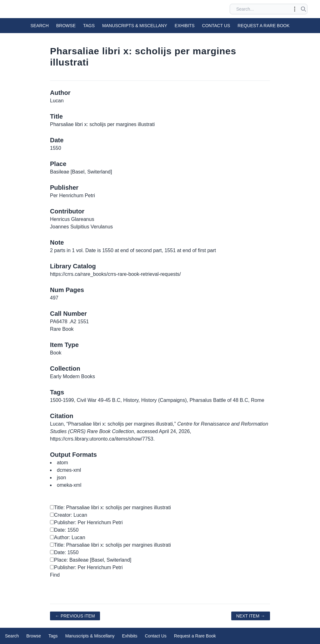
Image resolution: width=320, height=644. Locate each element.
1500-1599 (62, 400)
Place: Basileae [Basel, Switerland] (91, 560)
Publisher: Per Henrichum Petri (86, 522)
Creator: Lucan (69, 515)
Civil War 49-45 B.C (98, 400)
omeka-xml (69, 485)
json (61, 478)
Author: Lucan (68, 537)
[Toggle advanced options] (295, 9)
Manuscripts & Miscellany (135, 26)
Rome (258, 400)
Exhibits (185, 26)
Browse (66, 26)
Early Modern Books (72, 376)
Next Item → (251, 616)
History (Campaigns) (164, 400)
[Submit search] (303, 9)
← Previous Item (75, 616)
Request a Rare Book (263, 26)
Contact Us (216, 26)
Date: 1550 (64, 530)
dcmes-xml (69, 470)
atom (62, 463)
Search (39, 26)
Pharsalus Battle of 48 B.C (219, 400)
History (131, 400)
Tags (89, 26)
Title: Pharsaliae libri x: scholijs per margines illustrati (110, 507)
